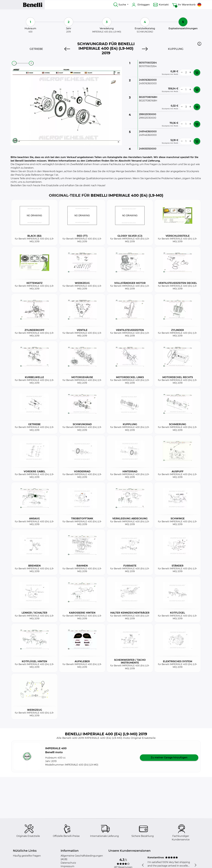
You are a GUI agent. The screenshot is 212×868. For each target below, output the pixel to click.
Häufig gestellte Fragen (27, 856)
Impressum (68, 866)
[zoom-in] (31, 63)
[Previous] (67, 49)
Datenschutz (68, 863)
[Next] (145, 49)
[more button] (190, 72)
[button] (199, 44)
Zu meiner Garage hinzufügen (169, 758)
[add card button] (197, 72)
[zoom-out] (14, 63)
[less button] (182, 72)
